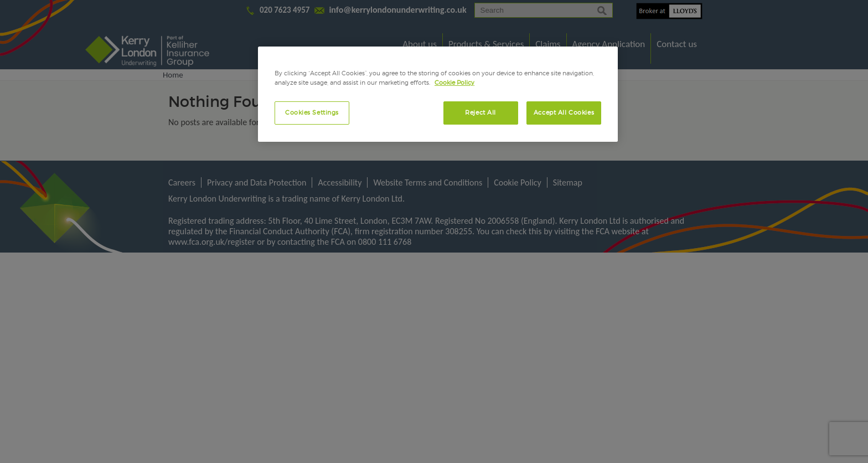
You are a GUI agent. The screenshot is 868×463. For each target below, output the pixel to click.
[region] (438, 94)
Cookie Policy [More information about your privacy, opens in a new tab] (454, 83)
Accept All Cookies (564, 112)
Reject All (480, 112)
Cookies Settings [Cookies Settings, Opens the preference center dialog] (312, 112)
